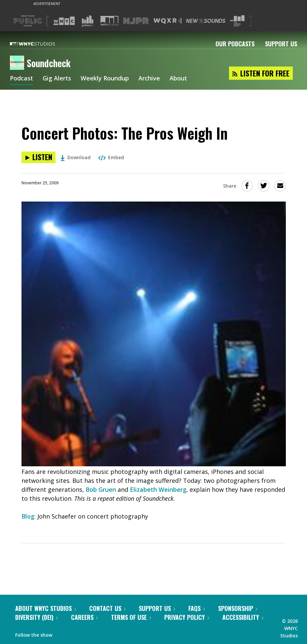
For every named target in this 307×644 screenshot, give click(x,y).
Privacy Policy (187, 617)
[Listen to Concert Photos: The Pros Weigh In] (38, 157)
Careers (84, 617)
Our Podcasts (235, 44)
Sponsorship (238, 608)
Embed (111, 157)
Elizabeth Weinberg (158, 489)
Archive (149, 79)
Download (76, 157)
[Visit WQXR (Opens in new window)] (167, 21)
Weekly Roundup (105, 79)
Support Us (281, 44)
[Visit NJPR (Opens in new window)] (136, 21)
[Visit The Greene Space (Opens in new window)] (237, 21)
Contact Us (107, 608)
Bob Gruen (101, 489)
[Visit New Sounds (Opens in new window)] (206, 21)
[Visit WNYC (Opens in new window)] (64, 21)
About (178, 79)
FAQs (197, 608)
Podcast (21, 79)
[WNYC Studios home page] (41, 44)
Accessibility (243, 617)
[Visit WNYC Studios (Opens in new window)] (110, 21)
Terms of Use (131, 617)
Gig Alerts (57, 79)
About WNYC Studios (46, 608)
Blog (28, 516)
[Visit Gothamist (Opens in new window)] (88, 21)
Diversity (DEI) (37, 617)
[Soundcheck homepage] (18, 63)
